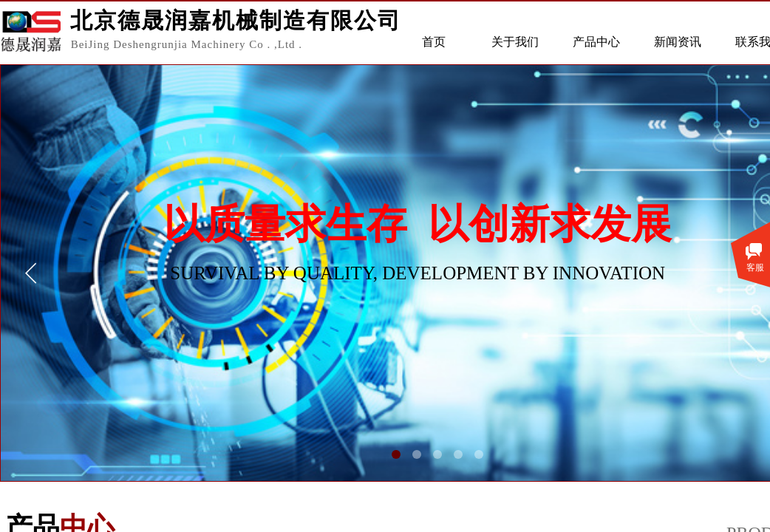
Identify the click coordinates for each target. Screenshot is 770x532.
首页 (434, 42)
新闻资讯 (678, 42)
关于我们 (515, 42)
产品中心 (596, 42)
